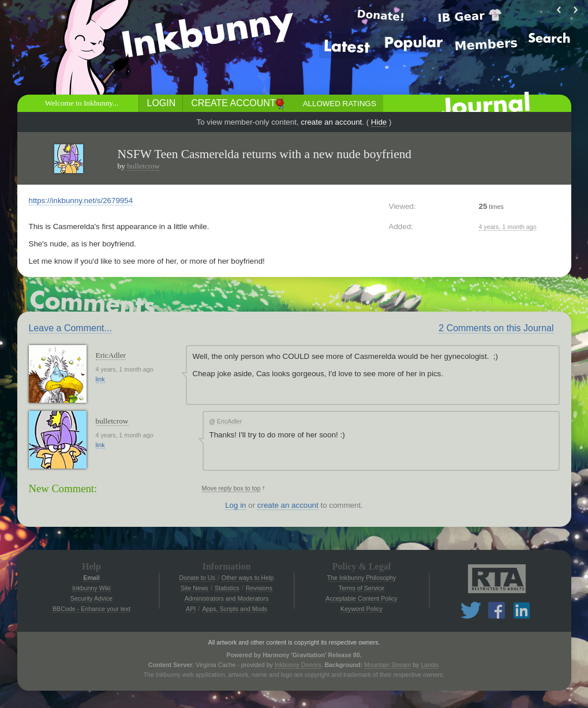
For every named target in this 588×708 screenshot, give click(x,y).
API (191, 609)
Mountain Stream (387, 665)
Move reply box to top (231, 488)
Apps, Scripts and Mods (235, 609)
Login (162, 103)
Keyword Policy (362, 609)
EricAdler (111, 355)
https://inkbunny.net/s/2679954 (81, 201)
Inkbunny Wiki (91, 588)
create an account (331, 122)
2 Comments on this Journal (496, 328)
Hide (379, 122)
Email (91, 578)
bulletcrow (143, 166)
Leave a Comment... (70, 328)
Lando (429, 665)
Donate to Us (197, 578)
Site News (194, 588)
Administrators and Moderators (227, 598)
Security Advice (91, 598)
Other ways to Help (248, 578)
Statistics (227, 588)
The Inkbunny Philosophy (362, 578)
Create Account (233, 103)
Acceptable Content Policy (361, 598)
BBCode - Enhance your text (91, 609)
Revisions (259, 588)
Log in (235, 505)
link (100, 379)
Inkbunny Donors (298, 665)
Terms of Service (362, 588)
